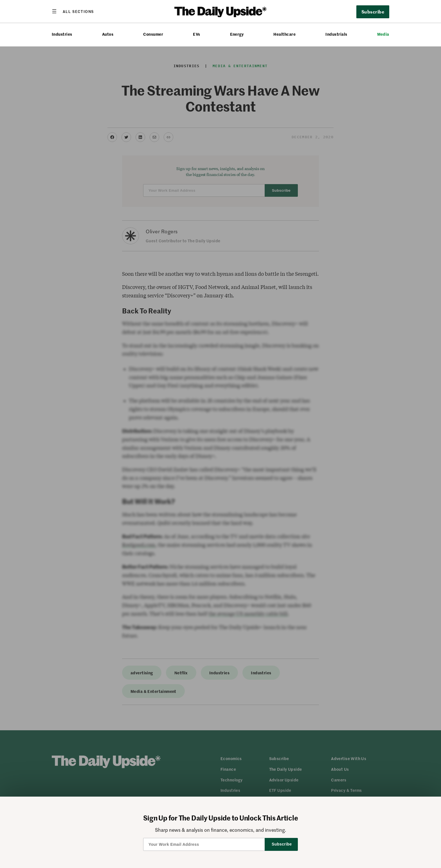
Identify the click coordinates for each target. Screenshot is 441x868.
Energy (237, 34)
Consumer (153, 34)
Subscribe (373, 12)
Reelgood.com (139, 545)
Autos (108, 34)
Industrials (336, 34)
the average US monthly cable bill (248, 614)
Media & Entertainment (240, 66)
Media (383, 34)
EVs (196, 34)
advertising (142, 673)
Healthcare (284, 34)
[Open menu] (73, 11)
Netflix (181, 673)
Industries (62, 34)
